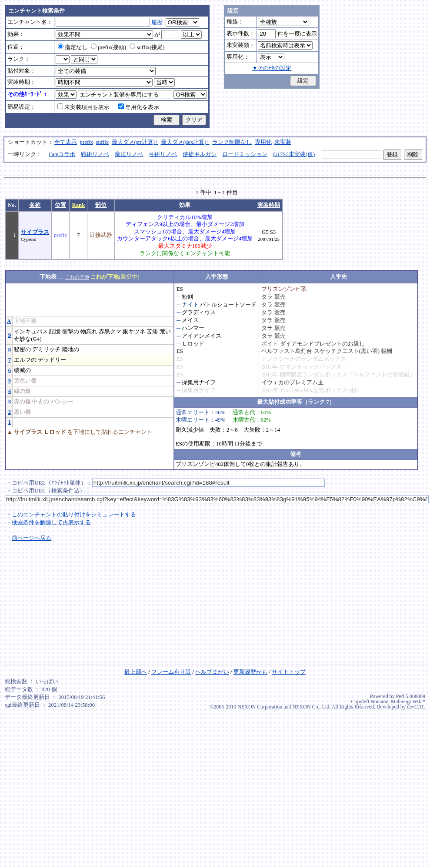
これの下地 (77, 277)
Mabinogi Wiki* (408, 702)
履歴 (157, 23)
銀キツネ (134, 332)
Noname (379, 702)
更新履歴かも (250, 672)
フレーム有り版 (171, 672)
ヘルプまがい (212, 672)
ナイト (190, 305)
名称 (35, 205)
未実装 (283, 142)
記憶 (55, 332)
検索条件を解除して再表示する (51, 522)
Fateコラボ (62, 154)
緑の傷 (22, 391)
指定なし (73, 47)
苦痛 (152, 332)
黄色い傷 (25, 381)
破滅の (22, 370)
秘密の (22, 349)
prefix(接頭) (108, 47)
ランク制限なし (232, 142)
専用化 (263, 142)
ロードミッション (245, 154)
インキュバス (31, 332)
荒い (165, 332)
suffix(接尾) (147, 47)
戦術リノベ (95, 154)
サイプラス (35, 232)
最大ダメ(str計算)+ (135, 142)
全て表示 (66, 142)
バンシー (62, 402)
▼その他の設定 (272, 68)
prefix (87, 142)
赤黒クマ (110, 332)
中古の (41, 402)
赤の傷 (22, 402)
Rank (78, 205)
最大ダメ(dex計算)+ (185, 142)
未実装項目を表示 (83, 107)
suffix (103, 142)
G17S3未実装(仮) (294, 154)
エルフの (25, 360)
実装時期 (269, 205)
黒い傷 (22, 412)
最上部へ (136, 672)
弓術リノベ (163, 154)
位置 (60, 205)
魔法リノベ (129, 154)
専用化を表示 (139, 107)
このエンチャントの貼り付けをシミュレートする (74, 515)
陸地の (71, 349)
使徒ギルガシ (200, 154)
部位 (101, 205)
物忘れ (89, 332)
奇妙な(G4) (28, 339)
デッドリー (52, 360)
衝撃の (71, 332)
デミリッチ (46, 349)
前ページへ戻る (32, 538)
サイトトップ (289, 672)
